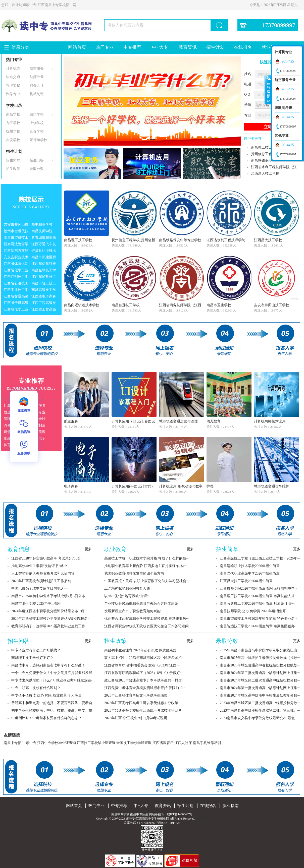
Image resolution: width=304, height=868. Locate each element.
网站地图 (202, 819)
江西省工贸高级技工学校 (44, 310)
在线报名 (243, 47)
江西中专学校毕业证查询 (57, 743)
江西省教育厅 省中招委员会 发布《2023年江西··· (142, 665)
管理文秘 (13, 85)
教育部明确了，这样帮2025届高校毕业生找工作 (48, 626)
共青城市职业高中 (44, 238)
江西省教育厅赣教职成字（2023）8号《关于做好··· (143, 673)
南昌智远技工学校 (126, 305)
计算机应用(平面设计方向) (132, 486)
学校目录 (14, 106)
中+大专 (160, 47)
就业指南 (231, 806)
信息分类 (20, 47)
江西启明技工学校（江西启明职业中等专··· (16, 277)
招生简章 (13, 160)
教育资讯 (188, 47)
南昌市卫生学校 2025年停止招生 (36, 604)
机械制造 (37, 94)
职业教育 (115, 549)
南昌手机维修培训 (207, 743)
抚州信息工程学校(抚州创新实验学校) (133, 241)
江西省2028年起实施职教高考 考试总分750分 (46, 558)
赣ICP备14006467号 (180, 814)
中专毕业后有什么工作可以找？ (36, 650)
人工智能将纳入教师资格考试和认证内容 (43, 573)
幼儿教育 (214, 421)
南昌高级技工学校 (44, 291)
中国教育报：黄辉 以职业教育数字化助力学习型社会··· (146, 581)
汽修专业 (13, 94)
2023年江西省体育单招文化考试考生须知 (136, 695)
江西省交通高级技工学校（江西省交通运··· (16, 297)
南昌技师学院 (42, 231)
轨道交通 (13, 77)
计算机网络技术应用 (270, 421)
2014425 (288, 61)
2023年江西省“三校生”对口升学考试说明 (136, 718)
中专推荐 (132, 47)
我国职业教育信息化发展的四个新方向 (134, 573)
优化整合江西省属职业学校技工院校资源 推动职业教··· (146, 619)
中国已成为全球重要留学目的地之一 (39, 588)
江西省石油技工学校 (16, 284)
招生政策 (13, 169)
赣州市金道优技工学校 (16, 232)
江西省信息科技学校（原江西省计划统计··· (44, 264)
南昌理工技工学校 (78, 240)
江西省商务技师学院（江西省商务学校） (180, 306)
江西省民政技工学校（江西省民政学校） (44, 277)
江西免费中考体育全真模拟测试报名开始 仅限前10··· (145, 688)
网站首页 (77, 47)
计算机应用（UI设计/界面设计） (133, 422)
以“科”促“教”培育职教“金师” (126, 596)
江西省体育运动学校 (16, 264)
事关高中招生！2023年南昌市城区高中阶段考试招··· (144, 658)
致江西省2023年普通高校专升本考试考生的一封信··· (144, 680)
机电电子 (38, 438)
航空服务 (37, 68)
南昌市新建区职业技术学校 (44, 258)
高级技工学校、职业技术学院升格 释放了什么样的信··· (146, 558)
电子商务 (71, 486)
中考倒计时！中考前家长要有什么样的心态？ (46, 718)
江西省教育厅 (163, 743)
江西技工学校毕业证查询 (96, 743)
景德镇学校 (38, 140)
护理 (210, 486)
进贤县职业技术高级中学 (44, 251)
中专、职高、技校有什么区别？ (36, 688)
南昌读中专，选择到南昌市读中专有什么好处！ (48, 665)
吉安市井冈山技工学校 (16, 225)
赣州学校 (37, 114)
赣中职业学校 (42, 225)
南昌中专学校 (121, 814)
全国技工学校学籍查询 (134, 743)
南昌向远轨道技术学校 (82, 305)
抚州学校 (13, 131)
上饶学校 (37, 123)
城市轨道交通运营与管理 (178, 421)
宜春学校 (37, 131)
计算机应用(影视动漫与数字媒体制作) (181, 487)
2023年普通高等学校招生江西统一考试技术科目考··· (144, 710)
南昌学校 (13, 114)
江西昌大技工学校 (265, 174)
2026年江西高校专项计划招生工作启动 (41, 581)
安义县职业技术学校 (16, 258)
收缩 (268, 90)
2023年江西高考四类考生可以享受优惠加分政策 (141, 703)
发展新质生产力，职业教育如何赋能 (132, 611)
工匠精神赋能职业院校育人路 (127, 588)
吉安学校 (13, 140)
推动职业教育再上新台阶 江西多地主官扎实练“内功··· (145, 566)
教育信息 (19, 549)
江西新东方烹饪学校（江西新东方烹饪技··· (16, 251)
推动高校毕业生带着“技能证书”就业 (39, 566)
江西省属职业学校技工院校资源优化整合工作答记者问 (146, 626)
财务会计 (37, 85)
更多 (88, 549)
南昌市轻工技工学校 (44, 284)
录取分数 (37, 169)
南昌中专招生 (14, 743)
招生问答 (37, 160)
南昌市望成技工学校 (16, 238)
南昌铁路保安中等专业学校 (180, 240)
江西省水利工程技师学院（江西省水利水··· (270, 168)
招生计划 (215, 47)
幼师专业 (37, 77)
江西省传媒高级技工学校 (16, 304)
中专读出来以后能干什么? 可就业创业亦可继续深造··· (53, 680)
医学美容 (38, 432)
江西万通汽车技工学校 (44, 245)
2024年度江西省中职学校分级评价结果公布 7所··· (49, 611)
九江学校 (13, 123)
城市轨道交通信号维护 (272, 486)
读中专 (31, 743)
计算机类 (13, 68)
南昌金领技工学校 (44, 271)
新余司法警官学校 (16, 245)
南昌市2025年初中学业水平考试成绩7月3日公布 (48, 596)
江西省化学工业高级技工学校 (16, 310)
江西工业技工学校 (16, 291)
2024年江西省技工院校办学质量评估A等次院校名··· (51, 619)
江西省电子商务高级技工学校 (44, 297)
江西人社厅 (183, 743)
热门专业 (105, 47)
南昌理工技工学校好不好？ (32, 658)
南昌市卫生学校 (219, 305)
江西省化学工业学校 (16, 271)
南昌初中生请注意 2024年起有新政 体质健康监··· (142, 650)
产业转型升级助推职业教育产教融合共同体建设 (141, 604)
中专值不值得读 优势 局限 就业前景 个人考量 (46, 695)
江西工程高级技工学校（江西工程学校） (44, 304)
